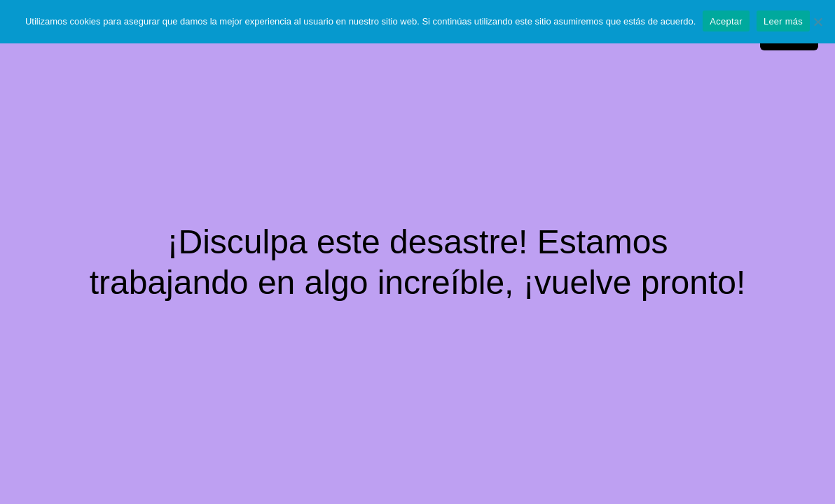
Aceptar (726, 21)
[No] (817, 22)
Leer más (783, 21)
